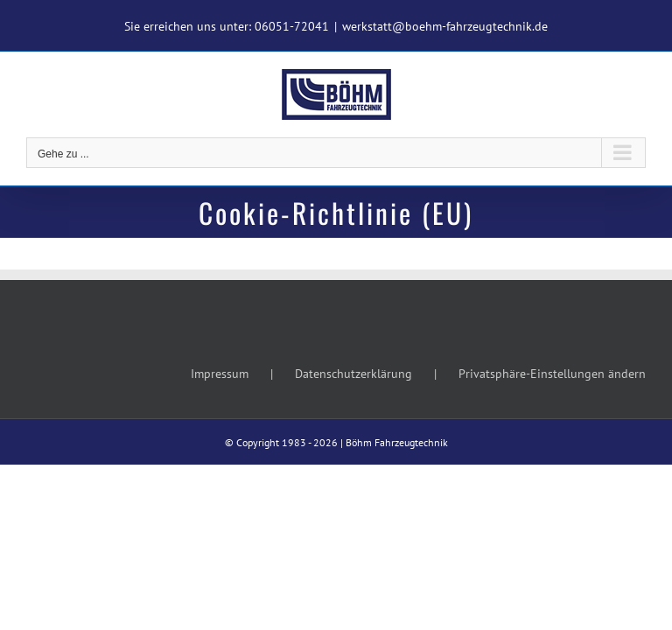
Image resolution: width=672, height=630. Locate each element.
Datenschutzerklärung (353, 374)
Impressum (220, 374)
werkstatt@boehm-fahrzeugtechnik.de (445, 26)
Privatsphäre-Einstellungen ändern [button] (552, 374)
